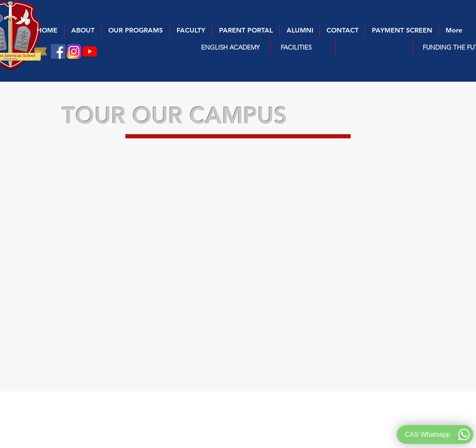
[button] (231, 47)
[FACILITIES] (296, 47)
